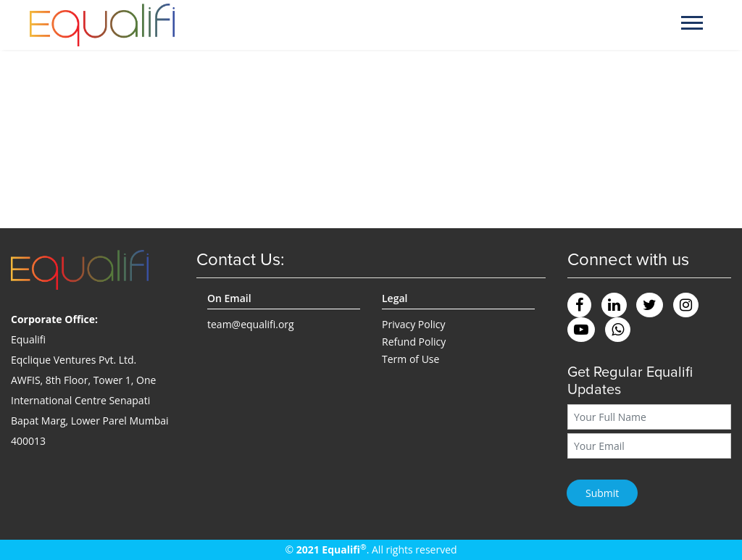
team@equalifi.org (251, 324)
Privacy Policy (413, 324)
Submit (602, 493)
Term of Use (410, 359)
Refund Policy (414, 342)
